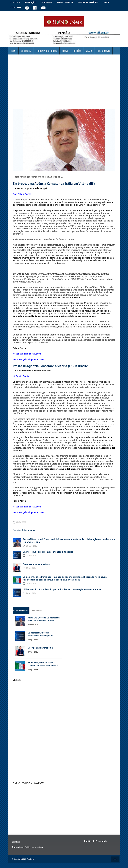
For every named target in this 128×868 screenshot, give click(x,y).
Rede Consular (66, 2)
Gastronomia (103, 50)
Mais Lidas (37, 607)
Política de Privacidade (96, 838)
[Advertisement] (64, 81)
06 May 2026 (31, 542)
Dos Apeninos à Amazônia (35, 561)
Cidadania (48, 2)
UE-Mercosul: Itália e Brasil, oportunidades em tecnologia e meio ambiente (60, 586)
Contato (16, 7)
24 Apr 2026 (31, 590)
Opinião (77, 50)
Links (108, 2)
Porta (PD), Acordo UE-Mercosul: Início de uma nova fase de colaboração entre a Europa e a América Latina (67, 537)
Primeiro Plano (21, 607)
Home (13, 50)
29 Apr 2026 (31, 552)
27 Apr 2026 (31, 565)
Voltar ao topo (115, 856)
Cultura (16, 2)
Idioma (65, 50)
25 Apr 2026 (31, 580)
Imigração (31, 2)
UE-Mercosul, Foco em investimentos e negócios (46, 548)
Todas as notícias (90, 2)
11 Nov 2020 (21, 519)
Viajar (89, 50)
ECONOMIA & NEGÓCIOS (46, 50)
